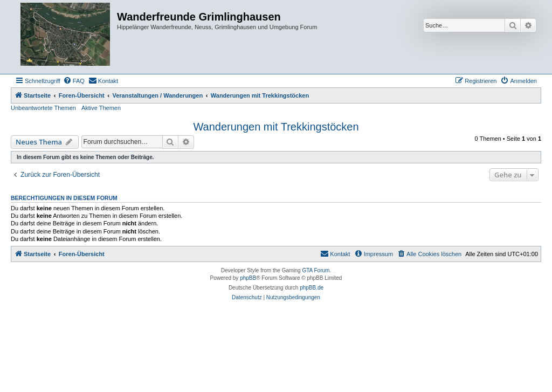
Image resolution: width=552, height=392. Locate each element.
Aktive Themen (101, 108)
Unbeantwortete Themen (43, 108)
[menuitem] (74, 81)
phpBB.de (312, 288)
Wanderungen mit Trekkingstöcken (276, 127)
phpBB (248, 278)
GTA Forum (316, 270)
